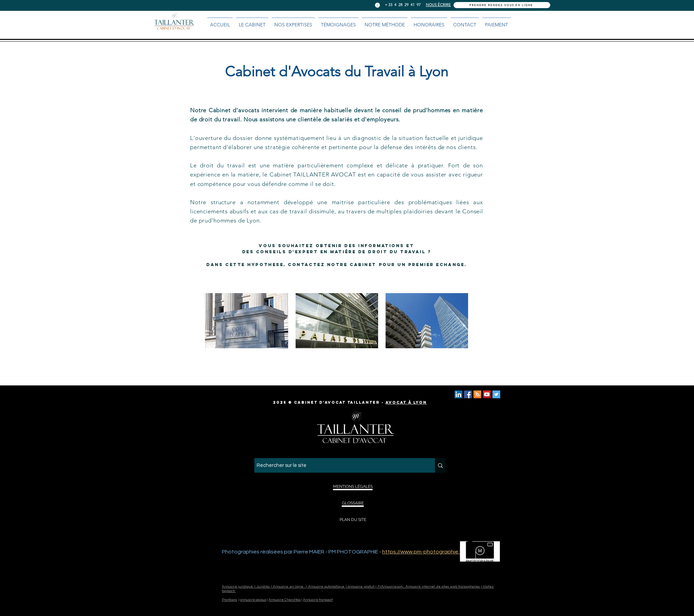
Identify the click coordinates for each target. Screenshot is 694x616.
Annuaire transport (318, 600)
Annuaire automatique (326, 587)
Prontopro (229, 600)
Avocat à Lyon (406, 402)
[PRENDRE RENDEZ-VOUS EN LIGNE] (502, 5)
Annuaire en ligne (289, 587)
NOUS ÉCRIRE (438, 5)
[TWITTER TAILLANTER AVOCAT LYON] (496, 394)
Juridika (263, 587)
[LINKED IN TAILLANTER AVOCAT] (458, 394)
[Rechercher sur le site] (339, 465)
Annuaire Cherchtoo (285, 600)
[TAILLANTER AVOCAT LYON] (468, 394)
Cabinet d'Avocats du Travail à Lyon (337, 72)
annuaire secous (253, 600)
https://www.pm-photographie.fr (423, 552)
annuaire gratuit (361, 587)
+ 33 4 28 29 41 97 (403, 5)
